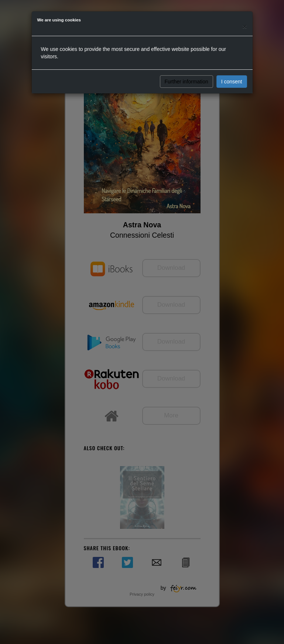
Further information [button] (187, 82)
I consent (232, 82)
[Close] (244, 26)
